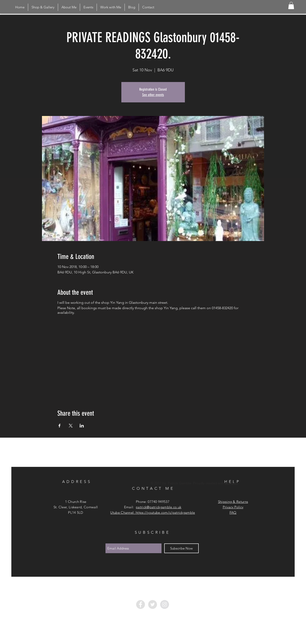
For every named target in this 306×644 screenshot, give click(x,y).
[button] (291, 5)
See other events (153, 95)
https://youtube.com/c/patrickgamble (165, 513)
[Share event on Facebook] (60, 426)
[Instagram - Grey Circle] (165, 604)
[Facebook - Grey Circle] (141, 604)
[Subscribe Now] (181, 548)
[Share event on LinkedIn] (82, 426)
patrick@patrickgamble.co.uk (159, 507)
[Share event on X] (71, 426)
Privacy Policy (233, 507)
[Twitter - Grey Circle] (153, 604)
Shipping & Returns (233, 502)
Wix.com (232, 483)
